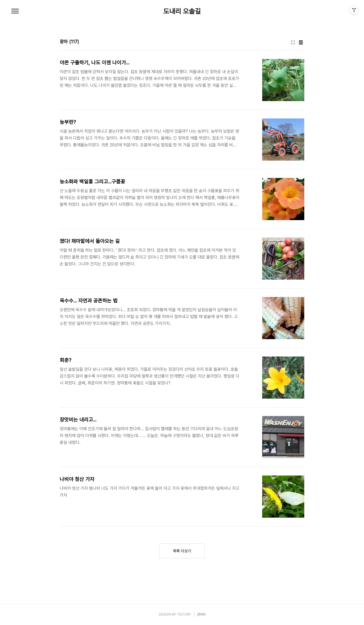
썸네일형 (293, 42)
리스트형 (301, 42)
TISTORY (184, 614)
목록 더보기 (182, 551)
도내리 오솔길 (182, 11)
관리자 (201, 614)
